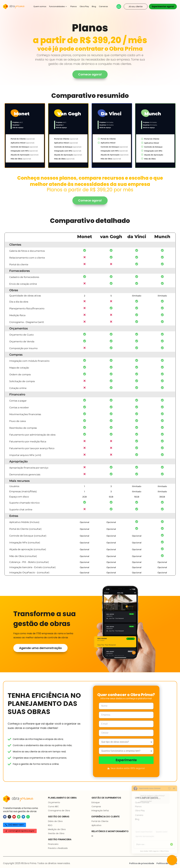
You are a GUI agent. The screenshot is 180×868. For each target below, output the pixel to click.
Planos (74, 6)
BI (92, 836)
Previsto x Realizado (58, 848)
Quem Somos (142, 802)
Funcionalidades (58, 6)
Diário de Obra (55, 821)
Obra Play (84, 6)
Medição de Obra (57, 829)
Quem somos (40, 6)
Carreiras (103, 6)
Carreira (139, 815)
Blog (94, 6)
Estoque (96, 802)
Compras (96, 806)
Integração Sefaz (100, 811)
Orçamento (54, 802)
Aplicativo (96, 825)
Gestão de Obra (56, 833)
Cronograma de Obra (59, 811)
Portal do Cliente (100, 821)
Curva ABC (53, 806)
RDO (50, 825)
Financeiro (53, 844)
